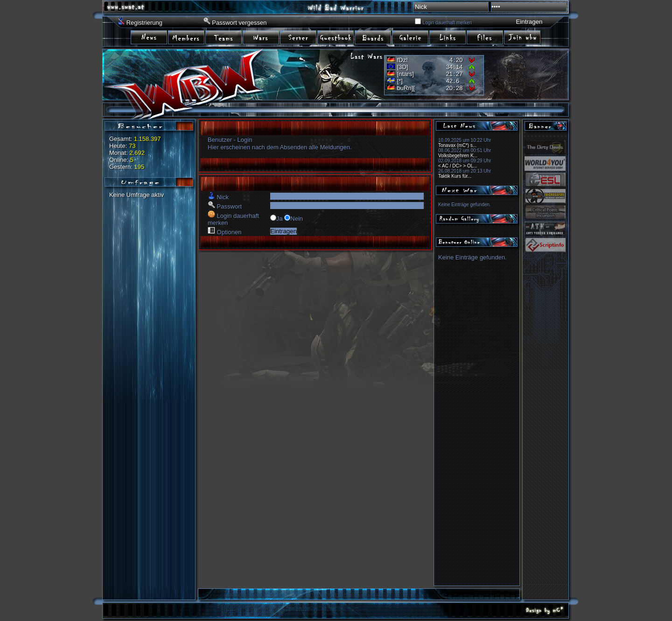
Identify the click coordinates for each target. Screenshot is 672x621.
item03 (224, 37)
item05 (299, 37)
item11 (523, 37)
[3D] (403, 67)
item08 (411, 37)
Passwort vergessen (239, 23)
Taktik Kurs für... (455, 176)
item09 (448, 37)
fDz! (402, 60)
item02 (187, 37)
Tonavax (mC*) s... (457, 145)
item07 (373, 37)
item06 (336, 37)
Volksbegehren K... (458, 156)
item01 (149, 37)
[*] (400, 81)
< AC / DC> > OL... (458, 166)
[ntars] (406, 74)
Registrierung (144, 23)
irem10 (485, 37)
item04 (261, 37)
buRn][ (406, 88)
